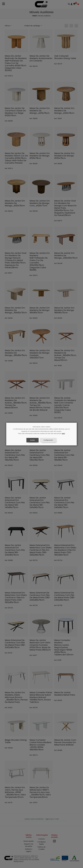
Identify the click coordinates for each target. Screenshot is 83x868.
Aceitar (32, 440)
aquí (63, 433)
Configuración (48, 440)
